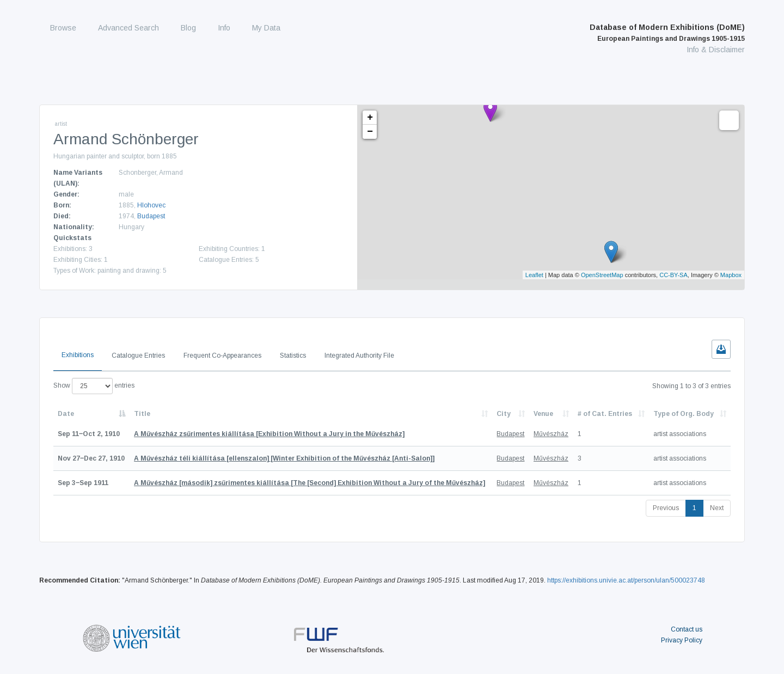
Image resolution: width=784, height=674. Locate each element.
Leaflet (534, 275)
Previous (666, 508)
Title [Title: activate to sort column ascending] (142, 414)
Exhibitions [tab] (78, 355)
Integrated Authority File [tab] (359, 356)
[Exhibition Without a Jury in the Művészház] (269, 434)
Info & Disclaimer (716, 50)
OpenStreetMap (602, 275)
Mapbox (731, 275)
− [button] (370, 132)
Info (224, 28)
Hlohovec (151, 205)
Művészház (551, 434)
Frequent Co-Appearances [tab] (222, 356)
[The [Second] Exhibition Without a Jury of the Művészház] (310, 483)
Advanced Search (128, 28)
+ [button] (370, 118)
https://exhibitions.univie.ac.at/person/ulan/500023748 (626, 580)
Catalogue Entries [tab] (138, 356)
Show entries (94, 386)
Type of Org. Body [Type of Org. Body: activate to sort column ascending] (684, 414)
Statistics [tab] (293, 356)
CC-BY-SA (673, 275)
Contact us (687, 629)
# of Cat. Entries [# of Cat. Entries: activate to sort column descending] (605, 414)
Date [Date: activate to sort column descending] (66, 414)
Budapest (151, 216)
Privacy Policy (682, 640)
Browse (63, 28)
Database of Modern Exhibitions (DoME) (667, 33)
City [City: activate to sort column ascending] (504, 414)
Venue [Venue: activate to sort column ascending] (543, 414)
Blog (188, 28)
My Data (266, 28)
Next (717, 508)
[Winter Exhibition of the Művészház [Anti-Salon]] (284, 458)
